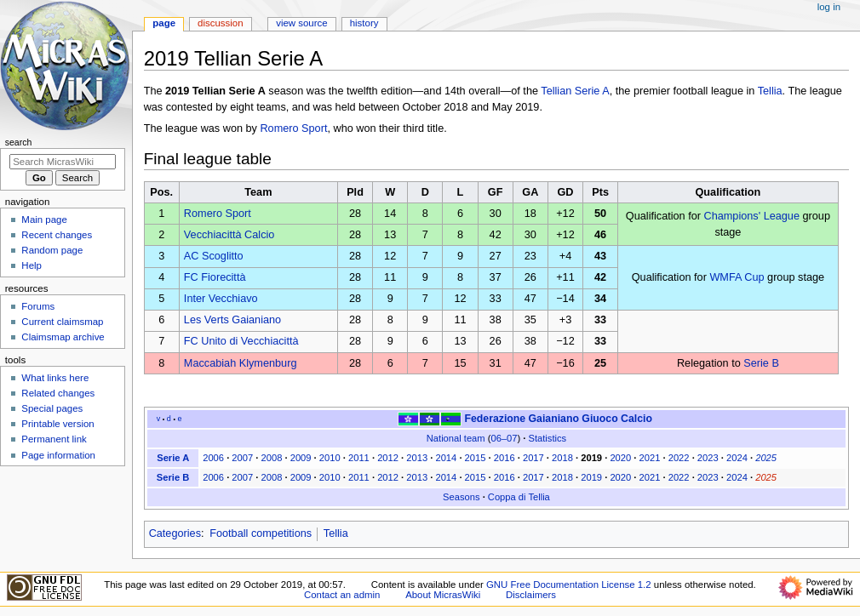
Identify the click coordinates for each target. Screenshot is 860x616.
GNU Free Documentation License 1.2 (569, 585)
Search (19, 142)
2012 (388, 458)
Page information (58, 455)
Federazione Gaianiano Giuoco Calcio (558, 419)
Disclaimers (531, 595)
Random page (52, 250)
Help (32, 265)
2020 (620, 458)
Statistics (548, 438)
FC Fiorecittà (215, 277)
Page (164, 23)
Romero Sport (293, 128)
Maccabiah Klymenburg (241, 363)
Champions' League (752, 216)
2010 (330, 458)
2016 (505, 458)
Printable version (57, 424)
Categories (175, 533)
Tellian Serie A (575, 91)
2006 (213, 458)
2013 (417, 458)
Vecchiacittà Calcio (229, 235)
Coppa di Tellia (519, 497)
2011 (359, 458)
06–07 (504, 438)
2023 (708, 458)
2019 (591, 458)
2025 (766, 458)
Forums (38, 306)
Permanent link (54, 439)
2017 (533, 458)
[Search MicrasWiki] (63, 162)
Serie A (173, 458)
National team (456, 438)
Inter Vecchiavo (221, 299)
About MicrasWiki (443, 595)
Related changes (58, 393)
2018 (562, 458)
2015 (476, 458)
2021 (650, 458)
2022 (679, 458)
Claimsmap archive (63, 337)
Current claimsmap (62, 322)
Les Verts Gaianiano (232, 320)
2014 (446, 458)
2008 (272, 458)
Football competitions (261, 533)
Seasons (461, 497)
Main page (44, 220)
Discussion (220, 23)
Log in (829, 7)
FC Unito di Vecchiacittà (241, 341)
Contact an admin (342, 595)
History (364, 23)
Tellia (770, 91)
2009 (301, 458)
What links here (55, 378)
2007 (242, 458)
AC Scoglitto (214, 256)
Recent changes (57, 235)
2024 (737, 458)
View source (301, 23)
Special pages (52, 408)
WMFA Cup (737, 277)
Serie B (761, 363)
